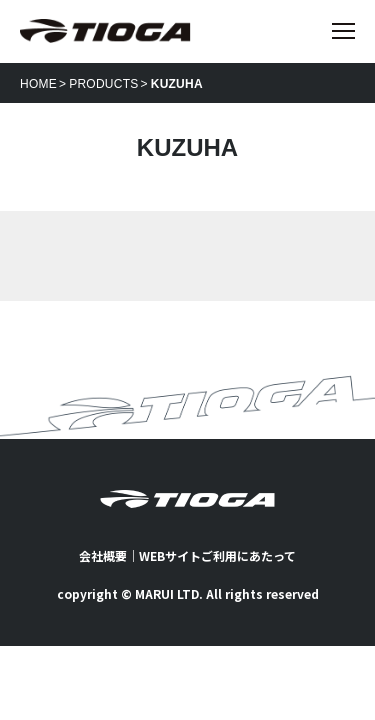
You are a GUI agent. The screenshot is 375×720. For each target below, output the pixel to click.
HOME (38, 84)
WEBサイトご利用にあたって (217, 555)
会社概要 (103, 555)
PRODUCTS (103, 84)
